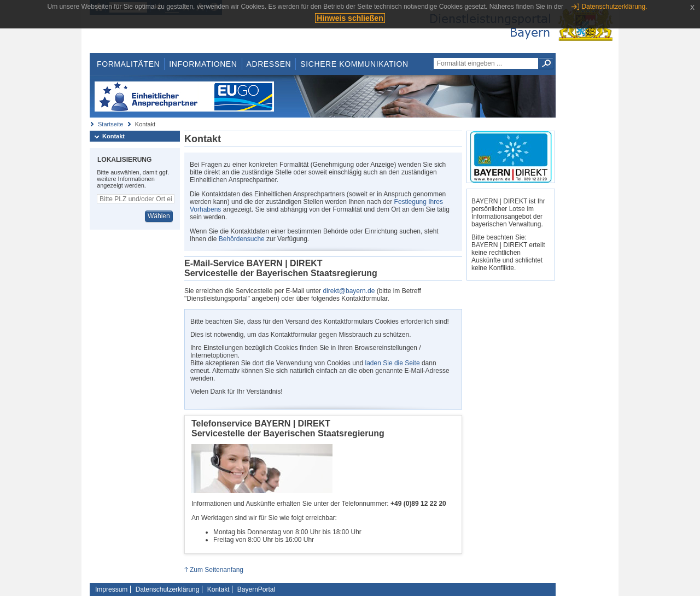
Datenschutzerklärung (168, 589)
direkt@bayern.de (349, 291)
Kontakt (113, 136)
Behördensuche (242, 239)
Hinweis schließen (350, 18)
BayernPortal (256, 589)
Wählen (159, 216)
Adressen (269, 64)
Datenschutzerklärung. (614, 7)
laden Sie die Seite (393, 363)
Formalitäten (128, 64)
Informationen (203, 64)
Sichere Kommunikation (354, 64)
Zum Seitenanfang (217, 570)
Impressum (111, 589)
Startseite (110, 124)
